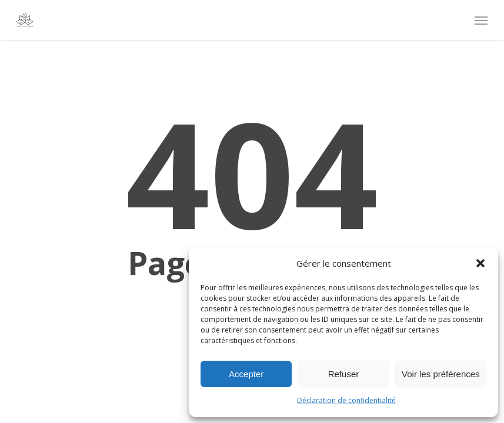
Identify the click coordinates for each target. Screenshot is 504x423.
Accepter (246, 374)
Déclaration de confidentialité (346, 400)
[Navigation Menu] (481, 20)
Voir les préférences (441, 374)
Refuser (344, 374)
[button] (480, 263)
